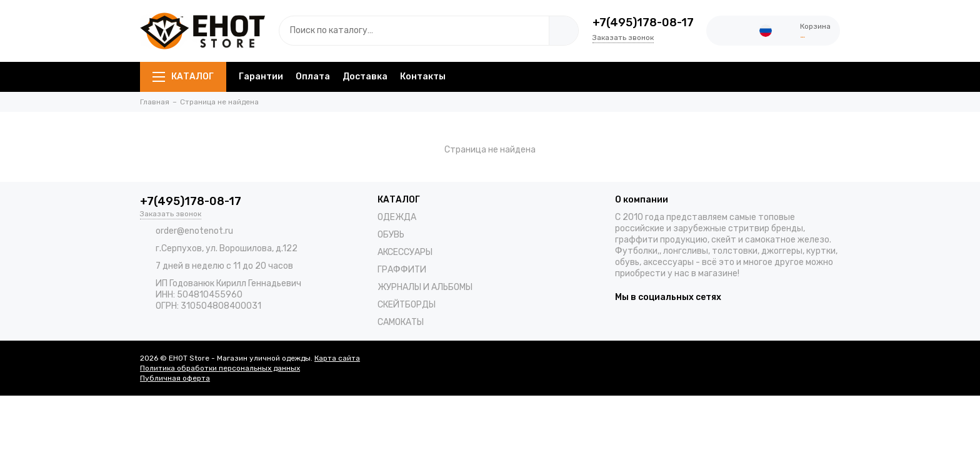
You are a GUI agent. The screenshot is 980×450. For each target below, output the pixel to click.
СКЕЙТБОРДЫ (407, 305)
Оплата (313, 77)
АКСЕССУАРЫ (405, 252)
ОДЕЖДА (397, 217)
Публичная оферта (175, 378)
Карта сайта (337, 358)
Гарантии (261, 77)
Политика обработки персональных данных (220, 368)
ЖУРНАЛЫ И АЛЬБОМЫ (425, 287)
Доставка (365, 77)
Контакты (423, 77)
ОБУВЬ (391, 235)
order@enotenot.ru (194, 231)
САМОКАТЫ (401, 322)
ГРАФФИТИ (402, 270)
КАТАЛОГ (183, 77)
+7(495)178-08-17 (643, 22)
